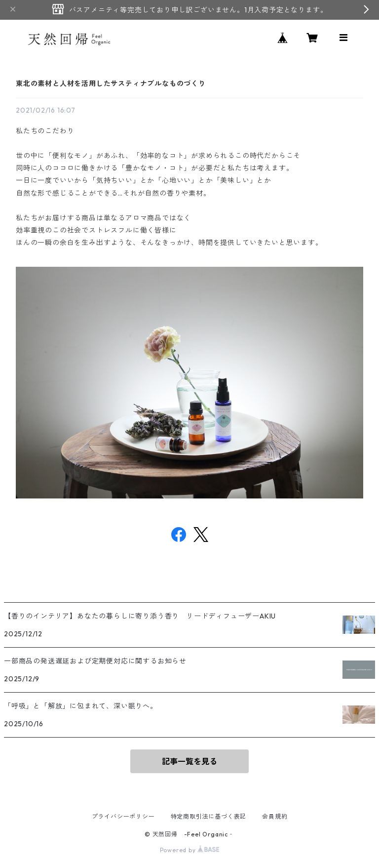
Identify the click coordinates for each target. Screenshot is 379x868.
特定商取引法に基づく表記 (209, 816)
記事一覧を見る (189, 761)
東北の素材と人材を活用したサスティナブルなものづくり (111, 83)
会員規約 (275, 816)
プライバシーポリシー (123, 816)
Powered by (190, 850)
